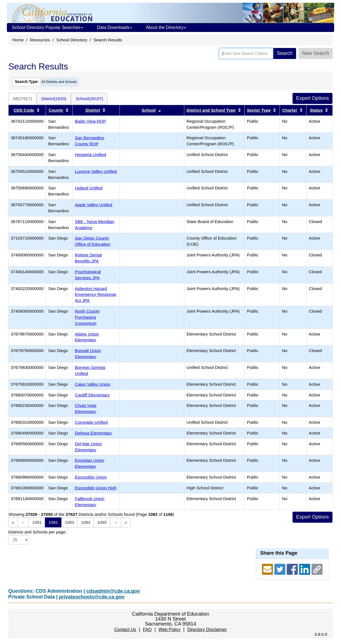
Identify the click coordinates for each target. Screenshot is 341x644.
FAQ (147, 630)
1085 (102, 522)
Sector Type (259, 110)
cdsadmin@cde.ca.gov (113, 591)
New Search (316, 53)
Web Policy (169, 630)
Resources (40, 40)
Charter (290, 110)
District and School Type (211, 110)
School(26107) (90, 99)
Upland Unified (89, 188)
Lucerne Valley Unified (96, 171)
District (93, 110)
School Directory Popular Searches (48, 27)
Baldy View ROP (90, 121)
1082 (53, 522)
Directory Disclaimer (207, 630)
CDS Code (24, 110)
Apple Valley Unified (94, 205)
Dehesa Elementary (93, 433)
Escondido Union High (96, 488)
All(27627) (22, 99)
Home (18, 40)
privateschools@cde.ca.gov (92, 597)
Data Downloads (114, 27)
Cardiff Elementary (92, 395)
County (56, 110)
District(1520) (54, 99)
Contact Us (125, 630)
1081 (37, 522)
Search (285, 53)
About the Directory (166, 27)
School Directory (72, 40)
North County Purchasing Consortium (87, 317)
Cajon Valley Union (93, 384)
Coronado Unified (91, 422)
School (149, 110)
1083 (69, 522)
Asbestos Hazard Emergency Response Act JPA (96, 295)
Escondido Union (91, 477)
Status (316, 110)
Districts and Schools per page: (37, 532)
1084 (86, 522)
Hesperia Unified (90, 155)
